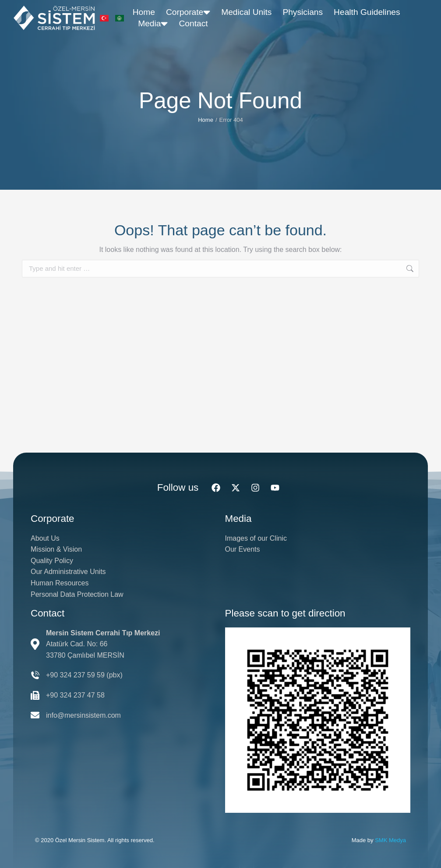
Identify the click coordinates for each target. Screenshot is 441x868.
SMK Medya (390, 840)
